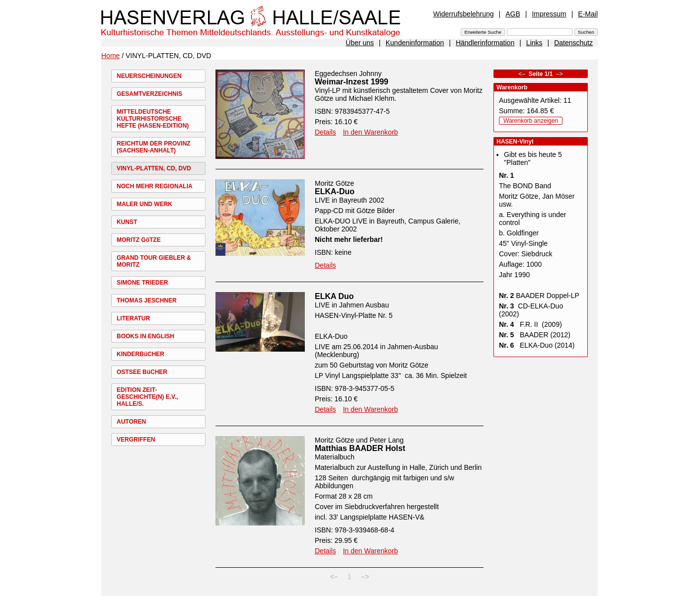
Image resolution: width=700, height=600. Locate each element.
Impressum (549, 14)
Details (325, 132)
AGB (513, 14)
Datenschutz (573, 43)
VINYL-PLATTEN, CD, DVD (154, 168)
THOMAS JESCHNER (147, 300)
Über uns (360, 43)
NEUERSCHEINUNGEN (149, 76)
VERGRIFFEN (136, 440)
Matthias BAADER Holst (360, 448)
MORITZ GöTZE (139, 240)
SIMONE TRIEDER (142, 283)
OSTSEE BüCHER (142, 372)
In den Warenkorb (371, 132)
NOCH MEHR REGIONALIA (155, 186)
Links (534, 43)
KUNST (127, 222)
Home (110, 56)
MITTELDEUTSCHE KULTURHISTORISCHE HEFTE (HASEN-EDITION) (153, 119)
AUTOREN (131, 422)
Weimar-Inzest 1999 (351, 82)
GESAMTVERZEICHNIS (149, 94)
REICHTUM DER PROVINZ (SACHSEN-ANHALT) (154, 147)
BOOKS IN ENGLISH (145, 336)
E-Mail (588, 14)
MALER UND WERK (144, 204)
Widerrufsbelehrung (463, 14)
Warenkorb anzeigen (531, 121)
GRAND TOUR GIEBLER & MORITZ (154, 261)
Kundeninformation (415, 43)
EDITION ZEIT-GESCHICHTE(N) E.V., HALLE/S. (147, 397)
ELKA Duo (334, 296)
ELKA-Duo (335, 191)
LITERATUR (133, 318)
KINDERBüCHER (140, 354)
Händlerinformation (485, 43)
